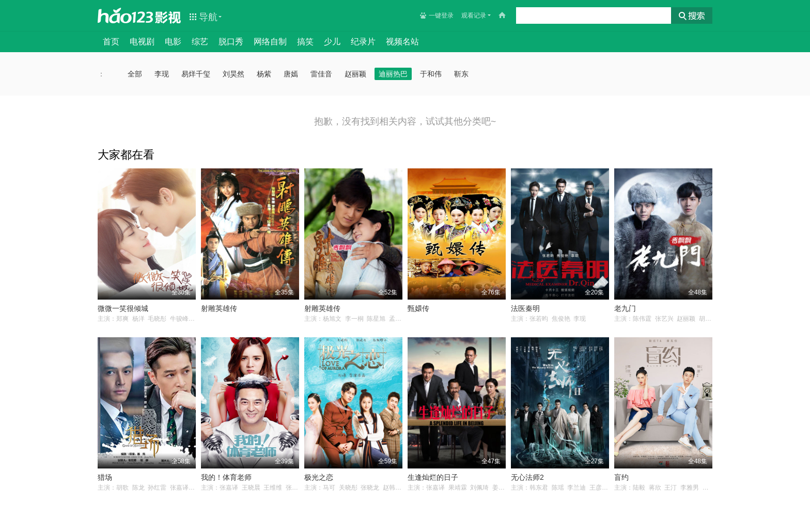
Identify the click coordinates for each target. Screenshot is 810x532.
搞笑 (305, 42)
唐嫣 (291, 74)
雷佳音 (321, 74)
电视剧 (142, 42)
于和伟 (431, 74)
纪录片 (363, 42)
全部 (135, 74)
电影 (173, 42)
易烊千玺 (196, 74)
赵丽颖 (355, 74)
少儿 (332, 42)
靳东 (461, 74)
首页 (111, 42)
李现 (162, 74)
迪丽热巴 (393, 74)
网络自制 (270, 42)
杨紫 (264, 74)
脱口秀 (231, 42)
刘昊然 (233, 74)
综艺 (200, 42)
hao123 (126, 15)
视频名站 (402, 42)
